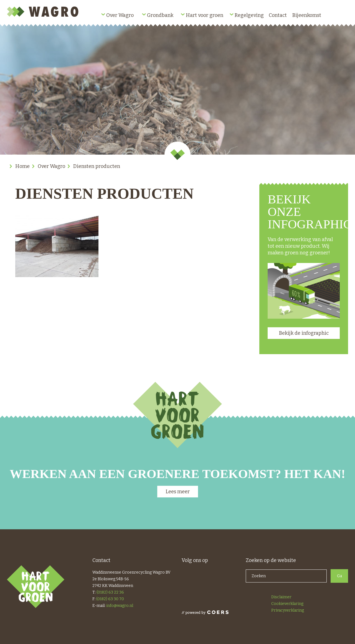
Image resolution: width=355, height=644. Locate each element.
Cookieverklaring (287, 604)
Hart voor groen (205, 15)
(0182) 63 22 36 (110, 592)
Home (22, 166)
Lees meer (178, 492)
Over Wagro (120, 15)
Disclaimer (281, 597)
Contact (278, 15)
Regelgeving (249, 15)
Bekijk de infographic (304, 333)
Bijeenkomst (307, 15)
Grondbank (160, 15)
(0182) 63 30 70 (110, 599)
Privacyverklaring (288, 610)
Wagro (44, 12)
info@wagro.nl (120, 606)
